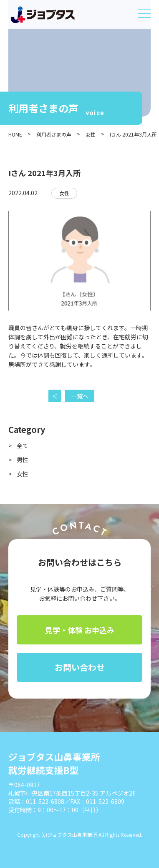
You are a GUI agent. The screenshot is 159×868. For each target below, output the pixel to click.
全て (23, 445)
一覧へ (80, 396)
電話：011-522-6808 (36, 801)
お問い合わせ (80, 667)
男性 (23, 460)
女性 (64, 193)
